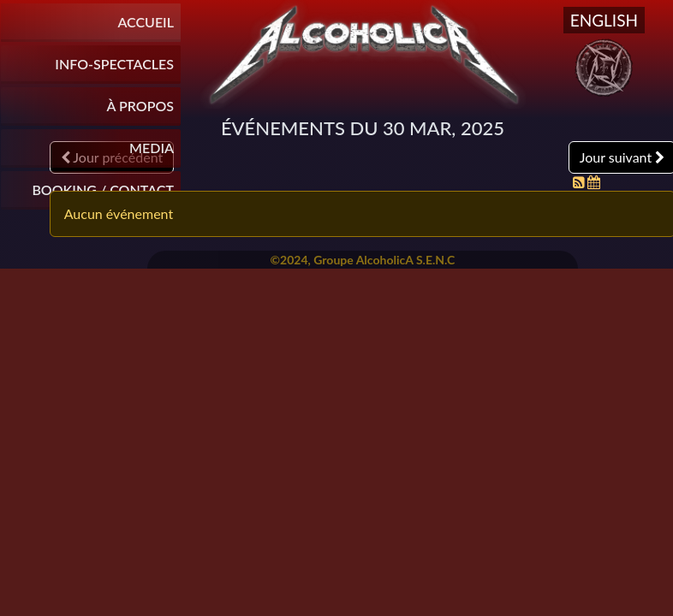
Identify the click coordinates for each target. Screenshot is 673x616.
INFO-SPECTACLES (114, 64)
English (604, 20)
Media (152, 148)
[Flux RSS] (581, 182)
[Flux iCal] (594, 182)
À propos (140, 106)
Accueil (146, 22)
